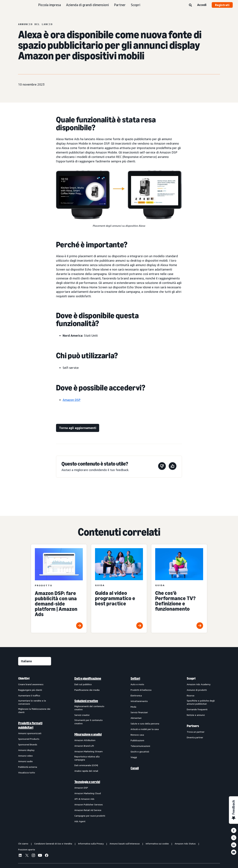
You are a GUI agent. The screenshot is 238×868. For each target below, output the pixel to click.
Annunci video (25, 756)
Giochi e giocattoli (140, 752)
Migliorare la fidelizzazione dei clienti (34, 710)
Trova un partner (196, 732)
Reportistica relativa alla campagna (87, 758)
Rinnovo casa (137, 735)
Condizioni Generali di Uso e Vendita (53, 844)
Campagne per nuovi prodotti (90, 816)
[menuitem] (35, 750)
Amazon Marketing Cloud (88, 793)
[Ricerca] (190, 5)
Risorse (191, 695)
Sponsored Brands (28, 744)
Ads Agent (80, 821)
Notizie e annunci (196, 715)
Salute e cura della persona (145, 723)
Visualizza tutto (27, 772)
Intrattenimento (139, 701)
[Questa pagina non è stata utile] (162, 467)
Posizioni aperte (27, 849)
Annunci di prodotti (197, 690)
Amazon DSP (72, 400)
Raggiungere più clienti (30, 690)
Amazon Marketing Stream (89, 751)
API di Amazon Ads (84, 799)
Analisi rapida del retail (86, 771)
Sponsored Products (29, 739)
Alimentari (136, 718)
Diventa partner (195, 737)
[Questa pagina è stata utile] (173, 467)
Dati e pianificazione (88, 678)
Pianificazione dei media (87, 690)
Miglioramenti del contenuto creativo (89, 708)
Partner (120, 5)
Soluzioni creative (86, 701)
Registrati (222, 5)
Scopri (136, 5)
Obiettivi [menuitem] (24, 678)
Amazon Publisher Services (89, 804)
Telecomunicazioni (140, 746)
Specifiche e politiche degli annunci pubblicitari (201, 702)
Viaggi (134, 757)
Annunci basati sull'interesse (125, 844)
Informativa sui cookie (157, 844)
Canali (135, 768)
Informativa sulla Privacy (91, 844)
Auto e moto (137, 684)
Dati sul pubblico (83, 684)
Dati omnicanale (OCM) (86, 765)
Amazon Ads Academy (199, 684)
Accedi (202, 5)
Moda (133, 707)
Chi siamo (23, 844)
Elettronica (136, 695)
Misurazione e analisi (88, 734)
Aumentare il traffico (29, 695)
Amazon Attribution (85, 740)
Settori (135, 678)
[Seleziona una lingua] (35, 661)
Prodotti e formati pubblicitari (30, 725)
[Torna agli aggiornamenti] (78, 428)
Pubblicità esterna (28, 767)
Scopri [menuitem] (191, 678)
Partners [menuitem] (193, 726)
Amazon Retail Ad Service (88, 810)
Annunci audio (25, 761)
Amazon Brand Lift (84, 746)
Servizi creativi (82, 715)
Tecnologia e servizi (87, 782)
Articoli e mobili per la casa (145, 729)
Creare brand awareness (31, 684)
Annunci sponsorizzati (30, 733)
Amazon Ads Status (185, 844)
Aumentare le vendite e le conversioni (32, 702)
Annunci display (26, 750)
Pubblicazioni (137, 740)
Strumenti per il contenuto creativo (89, 722)
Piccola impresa (50, 5)
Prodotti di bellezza (141, 690)
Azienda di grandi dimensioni (87, 5)
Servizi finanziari (139, 712)
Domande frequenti (197, 709)
